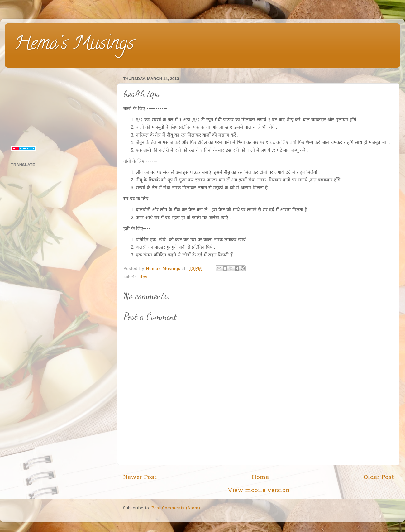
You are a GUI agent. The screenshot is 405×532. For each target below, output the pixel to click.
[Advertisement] (60, 106)
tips (143, 277)
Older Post (379, 478)
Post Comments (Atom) (176, 508)
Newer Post (140, 478)
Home (260, 478)
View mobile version (259, 491)
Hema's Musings (74, 45)
